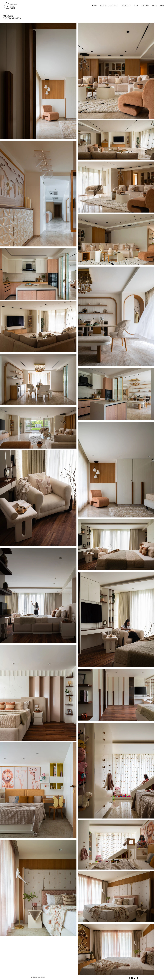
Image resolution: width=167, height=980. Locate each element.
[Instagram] (129, 978)
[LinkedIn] (135, 978)
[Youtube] (132, 978)
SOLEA (6, 14)
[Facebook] (137, 978)
